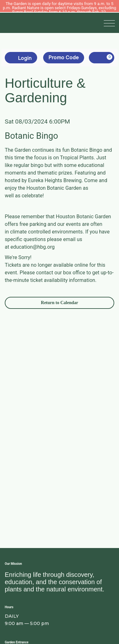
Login (21, 58)
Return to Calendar (60, 303)
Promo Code (64, 57)
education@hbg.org (33, 247)
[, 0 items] (102, 58)
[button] (111, 23)
